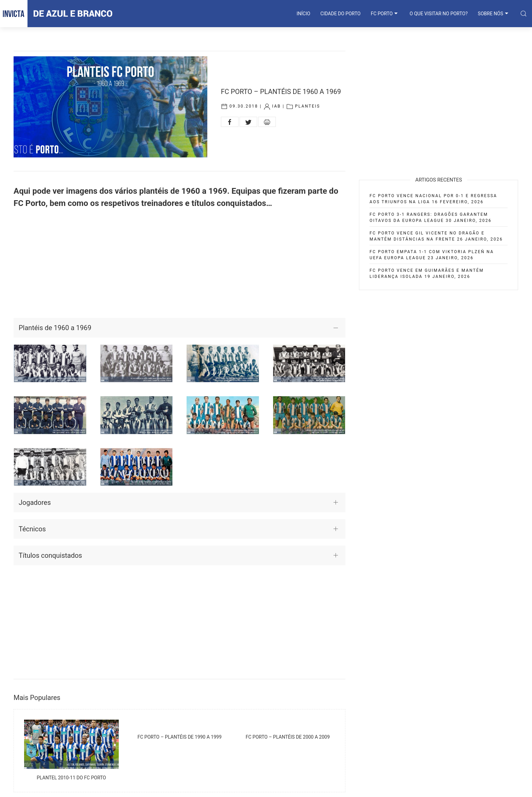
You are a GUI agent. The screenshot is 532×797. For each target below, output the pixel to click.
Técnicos (32, 529)
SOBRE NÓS (494, 14)
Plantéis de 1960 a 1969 (55, 328)
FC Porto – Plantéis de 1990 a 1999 (179, 737)
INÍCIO (303, 14)
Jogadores (35, 502)
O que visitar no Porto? (439, 14)
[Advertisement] (179, 264)
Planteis (307, 106)
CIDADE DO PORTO (340, 14)
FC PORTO (385, 14)
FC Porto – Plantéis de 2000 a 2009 (288, 737)
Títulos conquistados (50, 555)
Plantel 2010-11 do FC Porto (71, 778)
